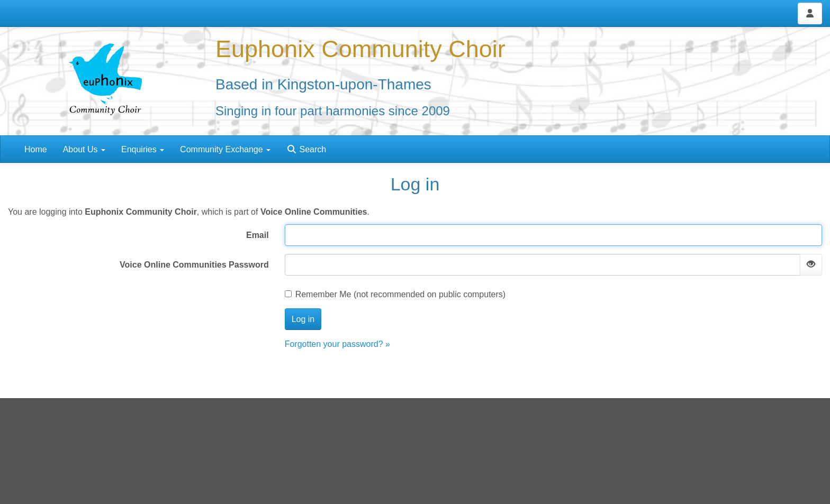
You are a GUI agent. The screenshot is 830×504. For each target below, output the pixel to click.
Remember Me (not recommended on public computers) (395, 294)
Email (258, 235)
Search (306, 149)
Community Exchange (225, 149)
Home (36, 149)
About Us (84, 149)
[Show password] (811, 265)
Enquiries (143, 149)
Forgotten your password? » (337, 344)
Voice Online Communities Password (194, 265)
